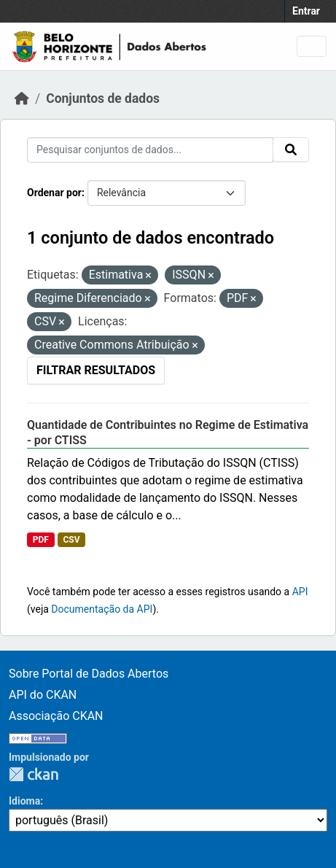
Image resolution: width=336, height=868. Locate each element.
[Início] (22, 98)
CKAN (34, 774)
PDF (41, 540)
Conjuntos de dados (103, 98)
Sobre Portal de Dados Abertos (89, 674)
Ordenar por (54, 193)
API (300, 592)
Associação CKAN (56, 716)
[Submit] (291, 150)
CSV (71, 540)
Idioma (24, 801)
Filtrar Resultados (96, 370)
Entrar (306, 11)
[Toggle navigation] (312, 46)
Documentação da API (102, 609)
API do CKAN (43, 695)
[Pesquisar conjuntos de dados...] (150, 150)
